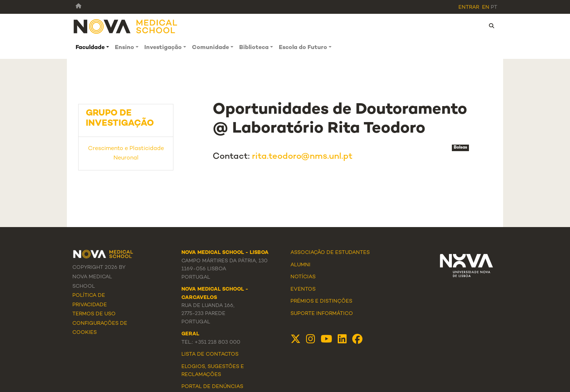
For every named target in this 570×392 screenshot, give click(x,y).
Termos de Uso (94, 314)
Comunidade (210, 48)
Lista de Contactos (210, 354)
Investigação (163, 48)
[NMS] (126, 26)
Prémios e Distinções (321, 301)
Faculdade (90, 48)
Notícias (303, 277)
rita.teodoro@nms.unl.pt (302, 157)
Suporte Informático (322, 314)
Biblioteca (254, 48)
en (486, 7)
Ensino (125, 48)
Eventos (303, 289)
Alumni (300, 265)
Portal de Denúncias (212, 387)
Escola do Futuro (303, 48)
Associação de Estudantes (330, 253)
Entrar (469, 7)
